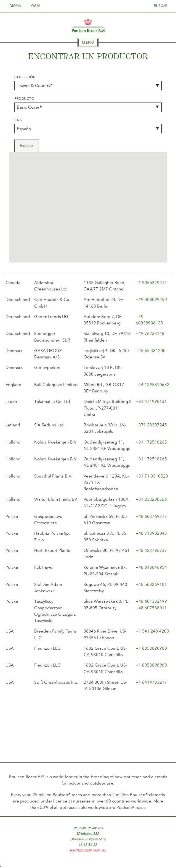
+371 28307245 (151, 425)
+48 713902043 (151, 533)
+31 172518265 (151, 442)
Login (35, 6)
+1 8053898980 (151, 648)
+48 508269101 (151, 584)
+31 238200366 (151, 499)
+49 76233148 (150, 334)
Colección (25, 77)
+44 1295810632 (153, 385)
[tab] (88, 43)
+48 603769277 (151, 516)
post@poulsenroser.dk (88, 850)
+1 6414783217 (151, 682)
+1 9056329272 (151, 283)
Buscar (161, 6)
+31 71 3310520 (152, 476)
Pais (18, 120)
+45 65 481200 (151, 351)
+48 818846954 (151, 567)
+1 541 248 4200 (152, 631)
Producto (24, 99)
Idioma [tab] (17, 6)
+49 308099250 (151, 300)
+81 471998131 (151, 402)
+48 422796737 (151, 550)
